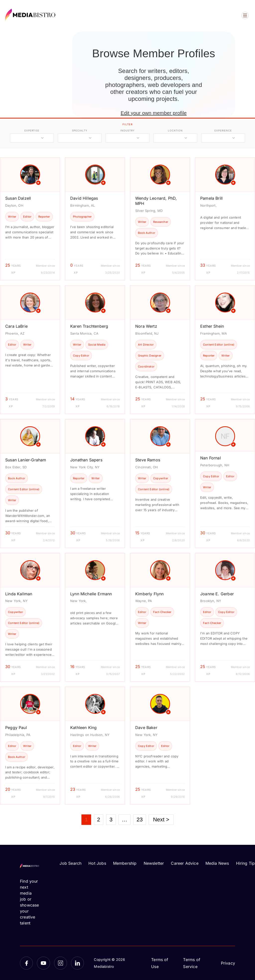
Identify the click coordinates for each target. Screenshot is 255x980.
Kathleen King (83, 728)
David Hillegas (84, 198)
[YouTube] (43, 963)
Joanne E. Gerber (217, 594)
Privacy (228, 963)
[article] (30, 219)
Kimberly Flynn (150, 594)
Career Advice (185, 863)
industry (127, 130)
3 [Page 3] (111, 820)
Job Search (70, 863)
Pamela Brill (211, 198)
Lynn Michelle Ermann (91, 594)
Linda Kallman (19, 594)
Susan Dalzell (18, 198)
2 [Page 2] (99, 820)
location (175, 130)
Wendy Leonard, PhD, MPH (156, 201)
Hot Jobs (97, 863)
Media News (217, 863)
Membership (125, 863)
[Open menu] (245, 15)
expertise (32, 130)
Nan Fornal (211, 458)
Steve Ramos (148, 460)
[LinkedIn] (77, 963)
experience (223, 130)
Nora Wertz (146, 326)
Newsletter (154, 863)
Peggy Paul (16, 728)
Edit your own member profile (154, 113)
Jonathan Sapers (86, 460)
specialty (80, 130)
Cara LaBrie (16, 326)
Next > (161, 820)
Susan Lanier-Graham (26, 460)
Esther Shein (212, 326)
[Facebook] (26, 963)
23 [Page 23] (140, 820)
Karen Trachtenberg (89, 326)
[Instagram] (61, 963)
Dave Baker (146, 728)
